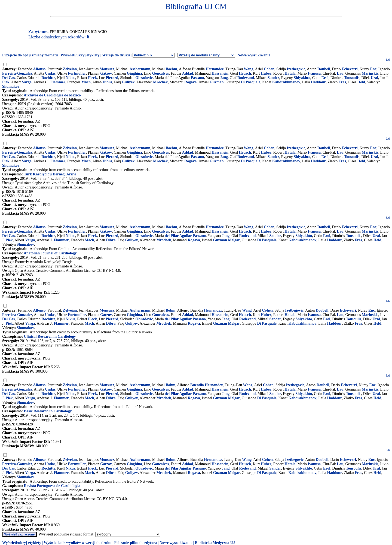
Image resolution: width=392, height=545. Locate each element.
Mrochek (160, 82)
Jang (224, 78)
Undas (50, 73)
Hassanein (220, 73)
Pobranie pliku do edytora (135, 543)
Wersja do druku (116, 55)
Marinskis (370, 73)
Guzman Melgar (226, 240)
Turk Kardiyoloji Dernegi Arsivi (50, 174)
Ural (374, 78)
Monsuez (107, 69)
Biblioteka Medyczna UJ (215, 543)
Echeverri (350, 69)
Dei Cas (8, 78)
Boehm (171, 69)
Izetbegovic (296, 69)
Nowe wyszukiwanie (254, 55)
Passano (197, 78)
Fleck (92, 78)
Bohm (170, 310)
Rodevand (246, 78)
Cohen (269, 69)
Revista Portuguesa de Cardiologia (52, 486)
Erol (325, 78)
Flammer (58, 82)
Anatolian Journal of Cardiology (50, 253)
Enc (373, 69)
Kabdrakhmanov (286, 82)
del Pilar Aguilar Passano (185, 236)
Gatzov (106, 73)
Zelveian (70, 69)
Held (361, 82)
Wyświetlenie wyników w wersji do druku (78, 543)
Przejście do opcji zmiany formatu (30, 55)
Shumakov (11, 86)
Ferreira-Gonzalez (17, 73)
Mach (86, 82)
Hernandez (215, 69)
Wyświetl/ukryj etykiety (80, 55)
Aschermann (140, 69)
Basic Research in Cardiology (48, 411)
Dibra (107, 82)
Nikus (70, 78)
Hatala (290, 73)
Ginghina (134, 73)
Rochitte (48, 78)
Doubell (324, 69)
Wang (249, 69)
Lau (340, 73)
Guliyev (128, 82)
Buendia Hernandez (206, 385)
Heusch (245, 73)
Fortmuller (77, 73)
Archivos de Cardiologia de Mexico (52, 95)
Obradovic (144, 78)
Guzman (217, 82)
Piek (6, 82)
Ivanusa (314, 73)
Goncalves (160, 73)
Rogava (190, 82)
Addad (188, 73)
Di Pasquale (251, 82)
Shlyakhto (302, 78)
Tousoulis (352, 78)
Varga (27, 82)
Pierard (112, 78)
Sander (273, 78)
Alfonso (39, 69)
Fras (342, 82)
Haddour (318, 82)
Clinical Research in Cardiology (50, 337)
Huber (266, 73)
